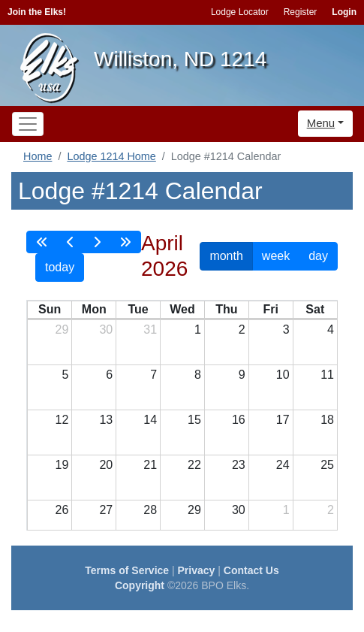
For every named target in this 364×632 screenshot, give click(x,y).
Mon (94, 309)
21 (150, 465)
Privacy (197, 570)
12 (62, 420)
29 (62, 330)
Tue (138, 309)
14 (150, 420)
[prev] (71, 242)
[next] (97, 242)
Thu (226, 309)
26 (62, 510)
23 (239, 465)
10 (283, 375)
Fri (270, 309)
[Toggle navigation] (28, 124)
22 (194, 465)
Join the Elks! (37, 12)
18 (327, 420)
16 (239, 420)
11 (327, 375)
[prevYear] (42, 242)
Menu (321, 123)
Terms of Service (127, 570)
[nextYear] (125, 242)
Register (301, 12)
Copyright (140, 585)
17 (283, 420)
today (60, 267)
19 (62, 465)
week (276, 256)
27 (106, 510)
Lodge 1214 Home (111, 156)
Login (344, 12)
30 (106, 330)
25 (327, 465)
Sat (315, 309)
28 (150, 510)
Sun (50, 309)
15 (194, 420)
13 (106, 420)
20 (106, 465)
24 (283, 465)
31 (150, 330)
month (226, 256)
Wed (182, 309)
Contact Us (251, 570)
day (318, 256)
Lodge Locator (240, 12)
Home (38, 156)
